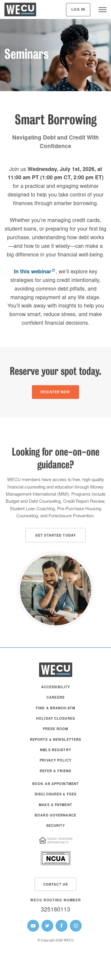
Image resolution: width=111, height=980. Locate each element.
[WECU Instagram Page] (76, 926)
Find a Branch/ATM (55, 709)
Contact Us (55, 885)
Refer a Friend (56, 772)
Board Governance (55, 816)
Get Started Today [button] (55, 536)
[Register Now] (55, 392)
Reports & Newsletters (56, 740)
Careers (55, 698)
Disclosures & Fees (55, 795)
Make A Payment (55, 805)
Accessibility (56, 688)
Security (56, 826)
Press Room (55, 729)
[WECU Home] (20, 11)
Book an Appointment (55, 784)
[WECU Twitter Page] (47, 926)
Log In (78, 10)
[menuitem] (55, 690)
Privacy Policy (55, 761)
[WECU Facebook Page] (62, 926)
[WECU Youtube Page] (33, 926)
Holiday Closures (55, 719)
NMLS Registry (55, 750)
